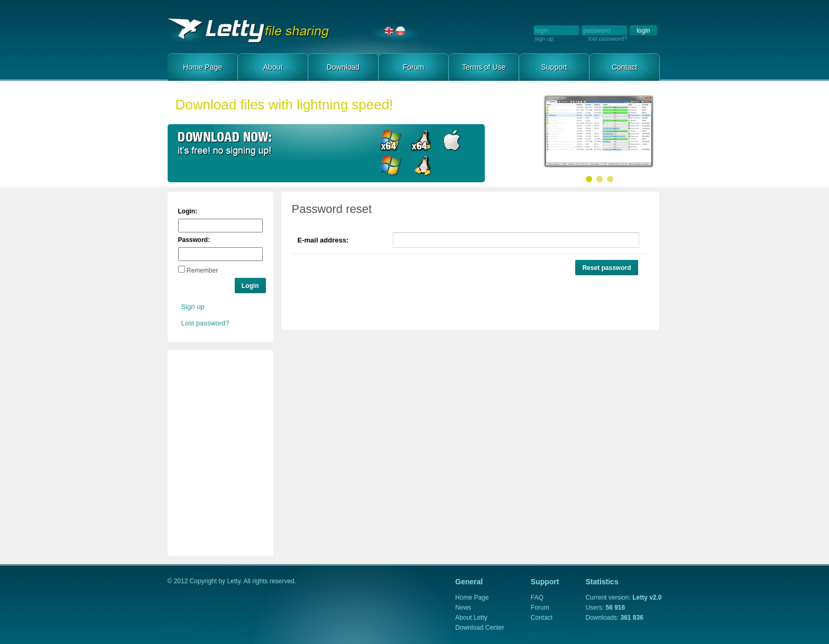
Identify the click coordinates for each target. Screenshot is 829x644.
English (389, 31)
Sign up (193, 307)
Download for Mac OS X (452, 141)
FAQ (537, 598)
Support (554, 67)
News (463, 608)
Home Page (273, 31)
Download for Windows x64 (390, 141)
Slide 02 (600, 179)
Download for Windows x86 (390, 166)
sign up (544, 39)
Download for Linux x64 (421, 141)
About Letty (471, 618)
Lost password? (205, 323)
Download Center (480, 628)
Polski (400, 31)
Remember (202, 270)
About (273, 67)
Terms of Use (484, 67)
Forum (413, 67)
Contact (624, 67)
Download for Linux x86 (421, 166)
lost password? (608, 39)
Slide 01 (589, 179)
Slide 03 (610, 179)
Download (343, 67)
